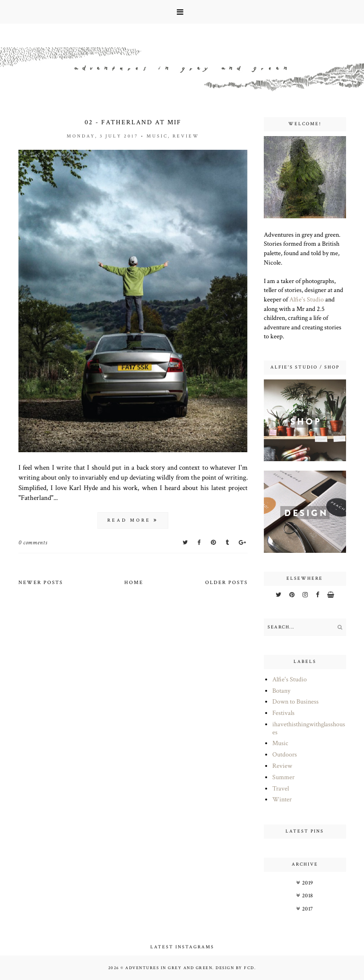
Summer (283, 777)
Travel (281, 789)
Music (157, 136)
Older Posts (226, 583)
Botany (281, 691)
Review (186, 136)
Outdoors (285, 755)
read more (133, 520)
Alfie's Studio (307, 300)
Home (134, 583)
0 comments (33, 543)
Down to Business (295, 702)
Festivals (283, 713)
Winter (282, 799)
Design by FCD (235, 968)
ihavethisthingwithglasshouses (309, 728)
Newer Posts (41, 583)
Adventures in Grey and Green (169, 968)
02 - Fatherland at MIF (133, 122)
